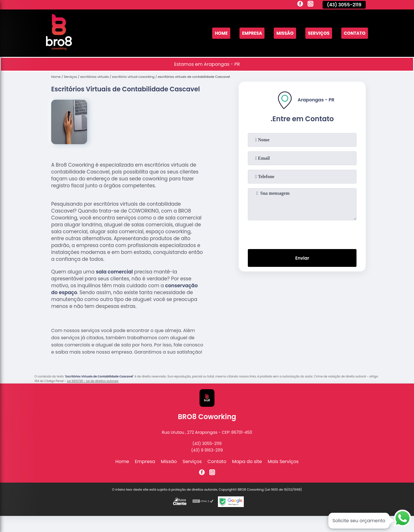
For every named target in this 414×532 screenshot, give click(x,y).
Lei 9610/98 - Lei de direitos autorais (93, 381)
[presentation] (302, 234)
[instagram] (310, 5)
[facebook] (300, 5)
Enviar (302, 258)
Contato (354, 33)
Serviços (316, 33)
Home (214, 33)
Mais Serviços (283, 461)
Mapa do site (247, 461)
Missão (281, 33)
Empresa (246, 33)
